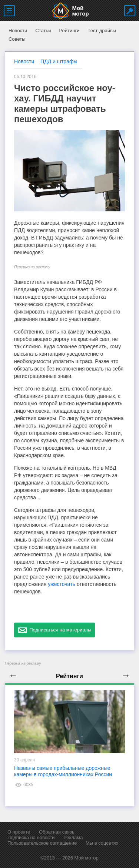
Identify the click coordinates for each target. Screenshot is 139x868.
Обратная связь (57, 832)
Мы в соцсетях (102, 843)
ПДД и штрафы (59, 61)
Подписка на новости (31, 837)
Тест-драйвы (102, 31)
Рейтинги (69, 31)
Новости (18, 31)
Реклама (73, 837)
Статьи (43, 31)
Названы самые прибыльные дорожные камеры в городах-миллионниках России (63, 771)
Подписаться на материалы (54, 630)
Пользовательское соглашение (42, 843)
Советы (17, 39)
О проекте (19, 832)
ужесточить (62, 584)
